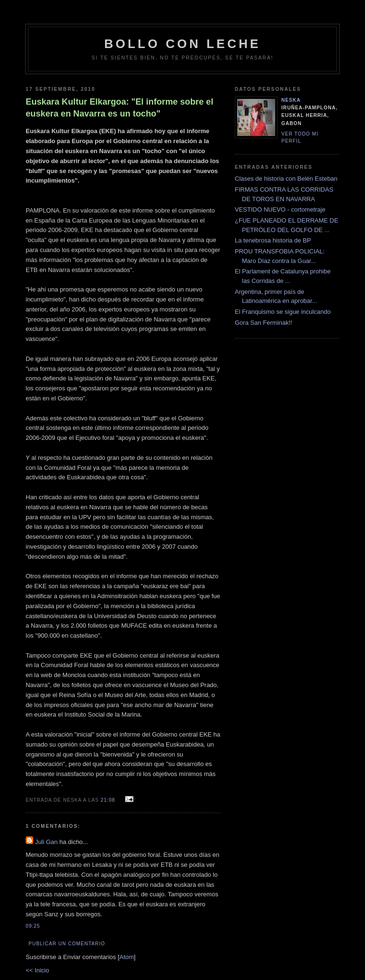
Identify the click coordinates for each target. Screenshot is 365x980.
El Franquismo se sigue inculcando (283, 312)
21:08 (109, 800)
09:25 (33, 926)
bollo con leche (182, 44)
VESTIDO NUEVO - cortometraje (280, 209)
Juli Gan (47, 842)
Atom (126, 957)
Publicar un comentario (67, 944)
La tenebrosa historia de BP (273, 240)
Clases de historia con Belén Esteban (286, 179)
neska (291, 100)
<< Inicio (37, 970)
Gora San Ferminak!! (264, 323)
